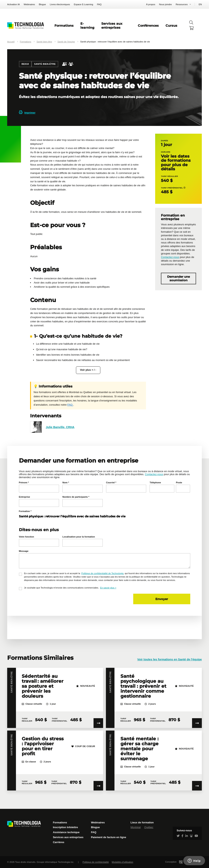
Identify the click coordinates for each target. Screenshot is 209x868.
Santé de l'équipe (66, 42)
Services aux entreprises (112, 26)
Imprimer (27, 113)
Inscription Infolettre (65, 827)
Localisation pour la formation (79, 537)
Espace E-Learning (83, 4)
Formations (64, 26)
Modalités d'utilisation (122, 862)
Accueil (11, 42)
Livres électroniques (60, 4)
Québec (149, 827)
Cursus (171, 26)
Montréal (136, 827)
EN (200, 4)
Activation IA (13, 4)
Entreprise (25, 497)
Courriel (111, 483)
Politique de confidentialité (96, 862)
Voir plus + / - (88, 370)
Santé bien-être (44, 42)
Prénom (24, 483)
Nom (66, 483)
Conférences (148, 26)
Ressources (182, 4)
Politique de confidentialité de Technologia (102, 573)
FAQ (99, 4)
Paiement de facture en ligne (108, 837)
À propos (151, 4)
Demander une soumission (178, 279)
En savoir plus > (108, 588)
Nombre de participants (76, 497)
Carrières (59, 842)
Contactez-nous (170, 257)
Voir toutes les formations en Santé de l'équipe (170, 659)
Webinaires (29, 4)
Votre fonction (27, 537)
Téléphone (155, 483)
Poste (179, 483)
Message (24, 551)
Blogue (42, 4)
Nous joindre (166, 4)
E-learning (87, 26)
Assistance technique (66, 832)
